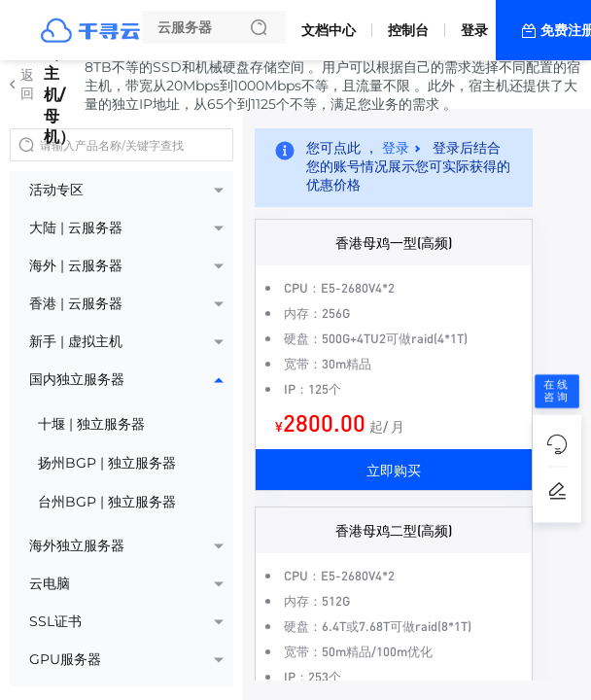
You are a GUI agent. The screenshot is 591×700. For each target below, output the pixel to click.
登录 (474, 30)
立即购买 (394, 470)
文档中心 (329, 30)
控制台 (408, 30)
